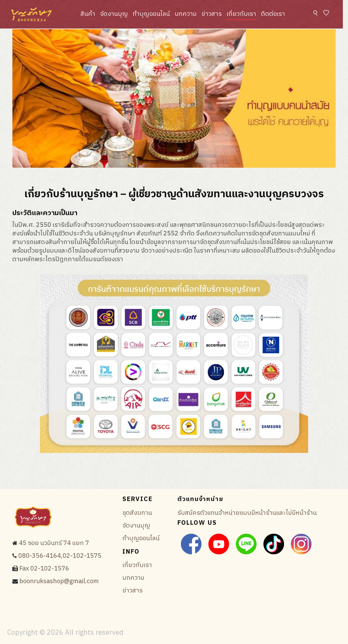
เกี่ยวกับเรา (241, 14)
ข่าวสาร (212, 14)
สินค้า (88, 14)
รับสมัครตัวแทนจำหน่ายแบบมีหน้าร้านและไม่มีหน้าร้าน (247, 513)
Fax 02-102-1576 (44, 569)
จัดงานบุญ (114, 14)
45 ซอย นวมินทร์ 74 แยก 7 (54, 543)
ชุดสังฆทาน (137, 513)
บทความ (186, 14)
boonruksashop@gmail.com (59, 581)
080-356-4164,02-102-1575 (60, 556)
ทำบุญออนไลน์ (151, 14)
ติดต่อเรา (273, 14)
